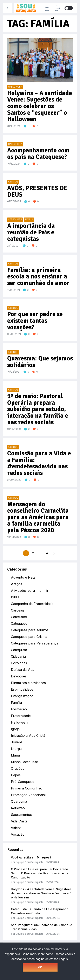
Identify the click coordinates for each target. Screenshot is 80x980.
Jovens (17, 742)
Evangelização (22, 696)
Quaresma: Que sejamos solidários (40, 362)
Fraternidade (21, 716)
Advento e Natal (24, 577)
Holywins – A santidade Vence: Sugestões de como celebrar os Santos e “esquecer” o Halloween (41, 893)
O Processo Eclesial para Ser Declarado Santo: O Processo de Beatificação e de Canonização (40, 873)
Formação (19, 709)
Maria (15, 755)
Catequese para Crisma (29, 637)
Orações (18, 768)
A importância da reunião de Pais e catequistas (31, 232)
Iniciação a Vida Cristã (28, 736)
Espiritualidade (22, 689)
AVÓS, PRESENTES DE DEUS (37, 191)
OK (40, 967)
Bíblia (15, 597)
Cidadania (18, 656)
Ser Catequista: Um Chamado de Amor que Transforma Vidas (42, 927)
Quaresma (19, 801)
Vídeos (16, 828)
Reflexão (18, 808)
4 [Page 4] (47, 553)
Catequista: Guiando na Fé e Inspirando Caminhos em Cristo (40, 911)
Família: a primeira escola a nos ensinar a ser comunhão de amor (38, 277)
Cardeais (18, 610)
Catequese (19, 623)
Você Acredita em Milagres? (31, 857)
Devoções (19, 676)
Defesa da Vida (23, 670)
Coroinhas (19, 663)
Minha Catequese (24, 762)
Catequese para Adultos (30, 630)
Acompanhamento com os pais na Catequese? (38, 154)
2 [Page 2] (33, 553)
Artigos (16, 584)
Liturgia (17, 749)
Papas (16, 775)
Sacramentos (21, 815)
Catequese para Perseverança (35, 643)
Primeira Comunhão (27, 788)
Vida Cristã (19, 821)
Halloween (19, 722)
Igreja (15, 729)
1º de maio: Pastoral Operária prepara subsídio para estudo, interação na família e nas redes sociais (38, 409)
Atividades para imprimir (30, 591)
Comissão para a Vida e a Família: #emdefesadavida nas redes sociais (39, 463)
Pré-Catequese (23, 782)
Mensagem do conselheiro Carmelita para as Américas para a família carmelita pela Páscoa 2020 (38, 517)
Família (16, 703)
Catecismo (19, 617)
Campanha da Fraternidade (32, 604)
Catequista (19, 650)
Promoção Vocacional (28, 795)
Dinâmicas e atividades (28, 683)
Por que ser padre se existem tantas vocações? (35, 321)
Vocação (18, 834)
